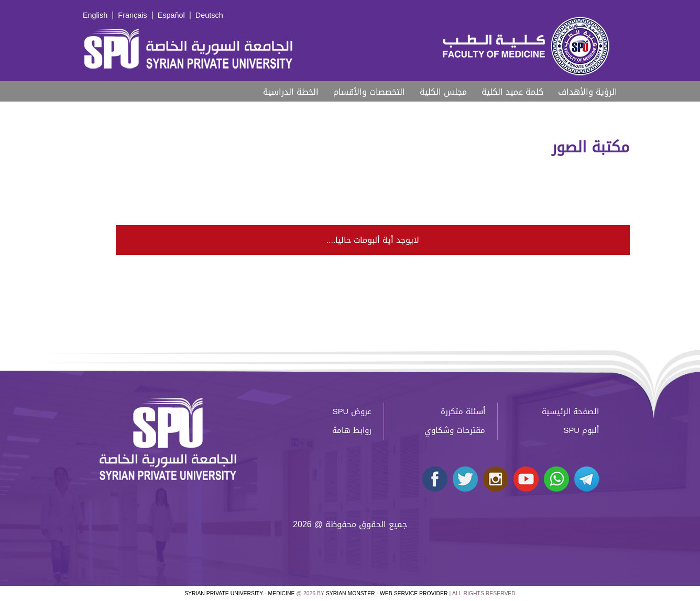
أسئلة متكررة (463, 411)
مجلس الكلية (443, 92)
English (95, 15)
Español (171, 15)
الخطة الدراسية (291, 92)
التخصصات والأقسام (369, 92)
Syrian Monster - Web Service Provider (387, 593)
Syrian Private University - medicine (239, 593)
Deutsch (209, 15)
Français (132, 15)
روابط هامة (352, 430)
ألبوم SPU (581, 430)
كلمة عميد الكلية (512, 92)
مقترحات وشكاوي (455, 430)
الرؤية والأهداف (588, 92)
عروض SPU (352, 411)
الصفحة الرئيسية (570, 411)
